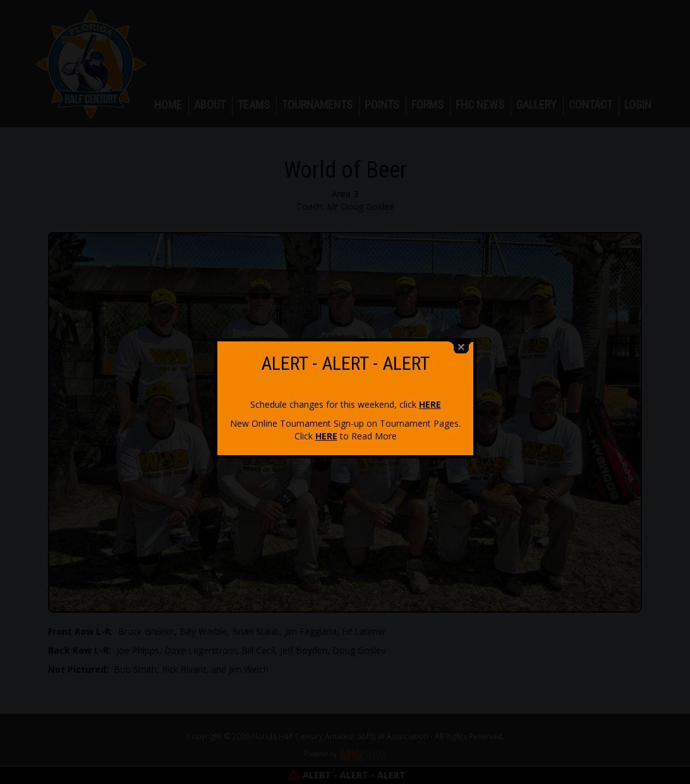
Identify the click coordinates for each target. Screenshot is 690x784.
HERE (430, 401)
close (461, 344)
